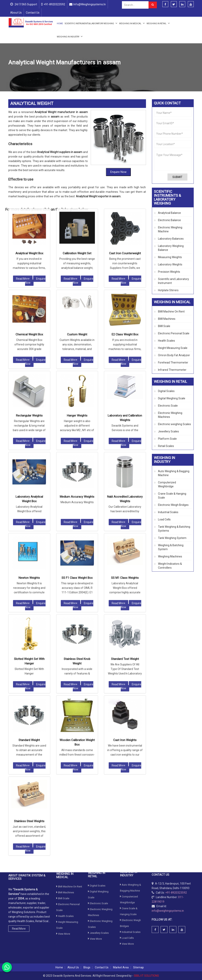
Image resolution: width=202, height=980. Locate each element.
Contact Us (33, 13)
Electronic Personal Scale (174, 333)
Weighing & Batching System (171, 547)
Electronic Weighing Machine (170, 229)
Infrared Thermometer (172, 370)
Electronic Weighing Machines (170, 415)
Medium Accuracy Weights (77, 381)
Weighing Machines (170, 556)
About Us (16, 13)
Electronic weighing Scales (174, 424)
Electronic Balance (169, 220)
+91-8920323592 (54, 4)
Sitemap (138, 967)
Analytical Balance (169, 213)
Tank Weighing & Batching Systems (174, 529)
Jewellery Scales (168, 431)
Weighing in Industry (70, 36)
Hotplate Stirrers (168, 290)
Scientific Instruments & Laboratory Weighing (91, 23)
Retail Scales (166, 446)
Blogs (87, 967)
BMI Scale (164, 326)
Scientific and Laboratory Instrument (173, 281)
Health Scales (166, 341)
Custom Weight (77, 219)
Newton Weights (29, 462)
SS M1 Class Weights (125, 462)
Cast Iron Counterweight (125, 138)
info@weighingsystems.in (90, 4)
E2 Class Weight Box (125, 219)
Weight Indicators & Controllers (170, 566)
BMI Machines (167, 319)
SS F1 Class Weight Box (77, 462)
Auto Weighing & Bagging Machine (174, 473)
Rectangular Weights (29, 300)
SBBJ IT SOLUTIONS (146, 976)
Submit (177, 177)
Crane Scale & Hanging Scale (172, 496)
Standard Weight (29, 624)
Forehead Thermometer (173, 363)
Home (60, 24)
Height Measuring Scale (173, 348)
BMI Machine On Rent (171, 312)
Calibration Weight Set (77, 138)
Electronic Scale (168, 406)
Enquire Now (35, 165)
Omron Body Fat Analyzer (174, 355)
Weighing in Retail (158, 23)
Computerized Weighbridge (167, 484)
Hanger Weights (77, 300)
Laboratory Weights (91, 72)
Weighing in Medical (132, 23)
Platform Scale (167, 439)
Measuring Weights (170, 257)
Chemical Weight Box (29, 219)
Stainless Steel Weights (29, 706)
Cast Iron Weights (125, 624)
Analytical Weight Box (29, 138)
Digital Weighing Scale (172, 398)
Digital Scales (166, 391)
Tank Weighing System (172, 538)
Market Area (121, 967)
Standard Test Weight (125, 543)
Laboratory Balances (171, 239)
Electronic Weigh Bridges (173, 505)
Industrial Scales (168, 512)
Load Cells (164, 519)
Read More (23, 163)
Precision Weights (169, 272)
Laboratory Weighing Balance (171, 248)
